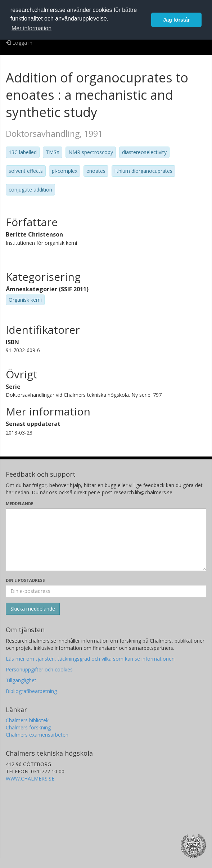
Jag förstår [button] (176, 20)
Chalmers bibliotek (27, 720)
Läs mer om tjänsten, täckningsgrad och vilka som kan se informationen (90, 659)
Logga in (19, 43)
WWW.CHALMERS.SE (30, 779)
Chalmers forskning (28, 727)
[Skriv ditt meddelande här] (106, 540)
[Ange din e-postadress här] (106, 591)
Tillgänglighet (21, 680)
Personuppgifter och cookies (39, 669)
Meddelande (19, 503)
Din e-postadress (25, 580)
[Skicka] (33, 609)
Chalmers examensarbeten (37, 735)
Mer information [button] (31, 28)
